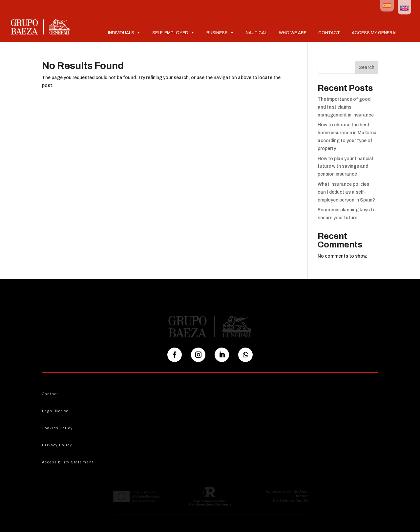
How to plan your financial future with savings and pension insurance (345, 167)
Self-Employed (173, 32)
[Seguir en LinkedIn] (222, 355)
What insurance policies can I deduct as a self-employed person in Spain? (346, 192)
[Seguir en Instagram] (198, 355)
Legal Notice (55, 411)
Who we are (293, 33)
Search (367, 67)
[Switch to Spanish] (387, 6)
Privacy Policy (57, 445)
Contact (329, 33)
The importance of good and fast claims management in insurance (346, 107)
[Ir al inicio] (40, 27)
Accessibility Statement (68, 462)
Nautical (256, 33)
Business (220, 32)
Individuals (124, 32)
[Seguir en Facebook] (175, 355)
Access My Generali (375, 33)
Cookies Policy (57, 428)
